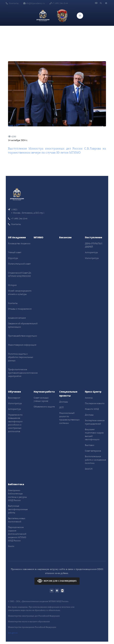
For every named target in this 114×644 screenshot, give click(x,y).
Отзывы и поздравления (20, 309)
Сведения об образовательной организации (23, 325)
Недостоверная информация (22, 345)
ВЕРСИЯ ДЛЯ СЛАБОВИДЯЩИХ (57, 581)
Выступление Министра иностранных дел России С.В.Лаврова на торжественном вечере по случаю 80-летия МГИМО (57, 150)
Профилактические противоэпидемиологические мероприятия (23, 373)
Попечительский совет (19, 264)
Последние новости (95, 403)
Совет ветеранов (93, 451)
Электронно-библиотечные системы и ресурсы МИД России (17, 495)
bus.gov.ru (13, 633)
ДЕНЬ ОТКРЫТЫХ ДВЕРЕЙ (94, 245)
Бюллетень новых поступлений (17, 520)
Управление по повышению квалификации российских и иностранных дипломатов (15, 423)
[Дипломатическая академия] (43, 16)
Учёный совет (15, 252)
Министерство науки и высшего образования (29, 622)
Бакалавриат (14, 398)
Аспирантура (91, 252)
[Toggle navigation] (80, 16)
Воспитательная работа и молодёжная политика (95, 460)
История (12, 285)
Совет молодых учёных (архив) (41, 399)
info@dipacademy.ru (34, 3)
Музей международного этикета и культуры (20, 292)
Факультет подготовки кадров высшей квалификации (94, 434)
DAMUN (89, 469)
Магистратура (92, 258)
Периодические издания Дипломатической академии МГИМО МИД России (17, 534)
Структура (13, 258)
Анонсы (89, 398)
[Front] (17, 194)
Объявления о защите (44, 407)
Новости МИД (92, 409)
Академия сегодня (17, 318)
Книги (11, 546)
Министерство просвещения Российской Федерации (32, 627)
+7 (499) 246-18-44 (59, 3)
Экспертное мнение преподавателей (95, 422)
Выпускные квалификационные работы (18, 509)
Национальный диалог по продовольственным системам (69, 418)
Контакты (12, 3)
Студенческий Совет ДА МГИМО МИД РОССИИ (20, 274)
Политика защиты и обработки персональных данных (21, 357)
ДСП (61, 407)
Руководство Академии (19, 243)
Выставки (90, 445)
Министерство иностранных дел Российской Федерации (34, 616)
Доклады (64, 402)
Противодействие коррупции (22, 336)
